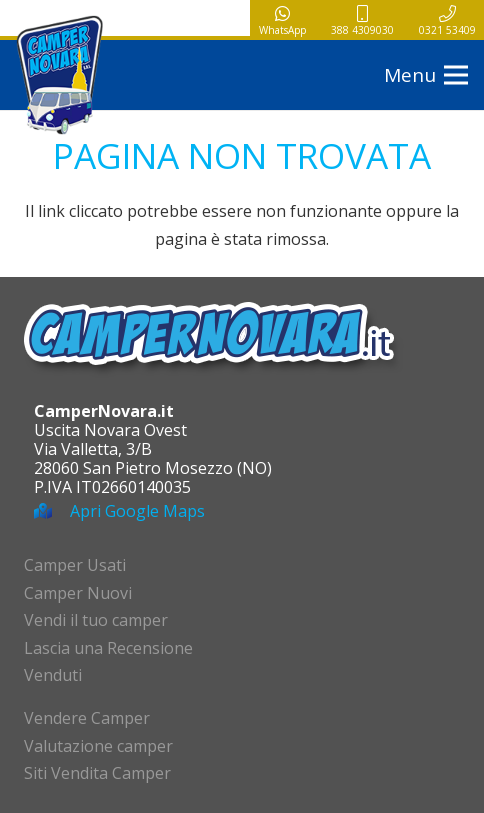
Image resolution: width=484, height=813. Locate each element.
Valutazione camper (98, 746)
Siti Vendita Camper (97, 773)
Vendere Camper (87, 718)
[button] (426, 75)
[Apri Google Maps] (52, 511)
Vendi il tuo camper (96, 620)
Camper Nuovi (78, 593)
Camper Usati (75, 565)
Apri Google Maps (137, 511)
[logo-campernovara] (60, 75)
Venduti (53, 675)
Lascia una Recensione (108, 648)
